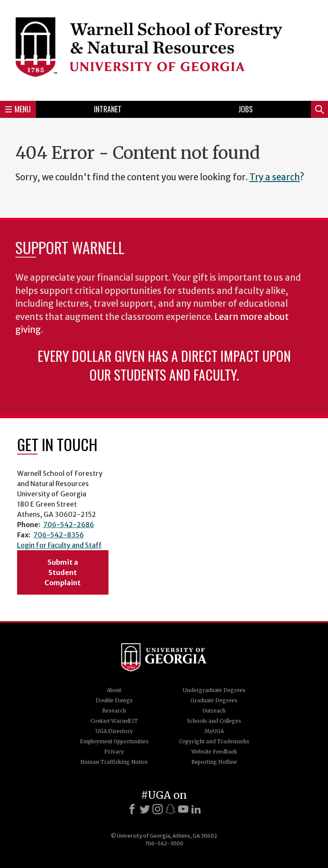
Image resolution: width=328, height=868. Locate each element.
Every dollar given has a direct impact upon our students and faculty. (164, 365)
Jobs (246, 109)
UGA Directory (114, 731)
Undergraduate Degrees (214, 690)
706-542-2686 (69, 525)
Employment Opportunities (114, 741)
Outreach (214, 711)
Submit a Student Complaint (63, 572)
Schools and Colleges (214, 721)
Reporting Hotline (214, 762)
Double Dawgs (114, 700)
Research (114, 711)
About (114, 690)
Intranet (108, 109)
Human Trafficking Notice (114, 762)
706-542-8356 (59, 535)
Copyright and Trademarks (214, 741)
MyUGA (214, 731)
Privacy (114, 752)
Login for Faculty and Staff (59, 545)
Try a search (275, 177)
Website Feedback (214, 752)
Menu (18, 109)
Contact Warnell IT (114, 721)
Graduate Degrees (214, 700)
